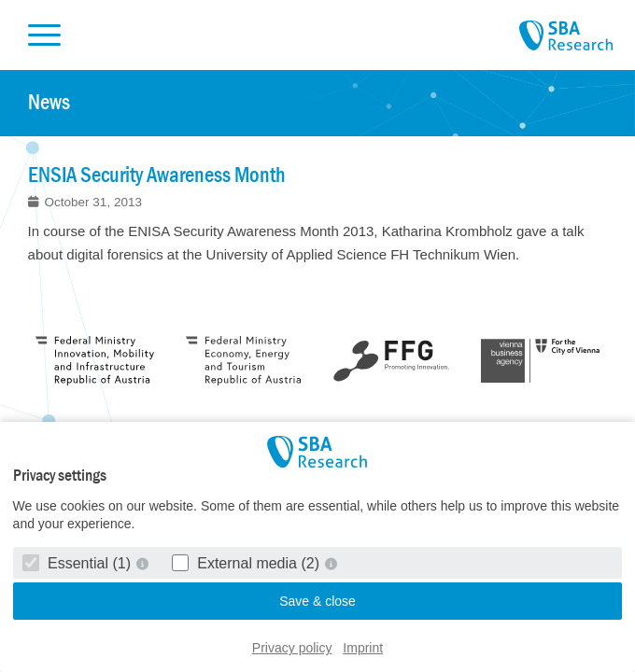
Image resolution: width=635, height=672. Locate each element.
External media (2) (248, 563)
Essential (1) (79, 563)
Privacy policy (292, 648)
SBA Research (566, 36)
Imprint (363, 648)
